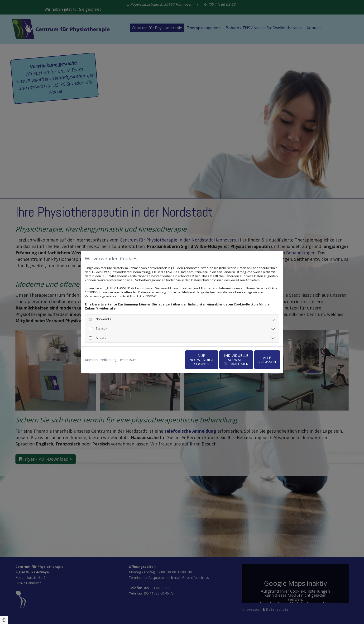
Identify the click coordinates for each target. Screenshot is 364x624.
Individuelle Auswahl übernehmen (213, 360)
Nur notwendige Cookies (168, 360)
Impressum (128, 360)
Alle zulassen (258, 360)
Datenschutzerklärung (100, 360)
